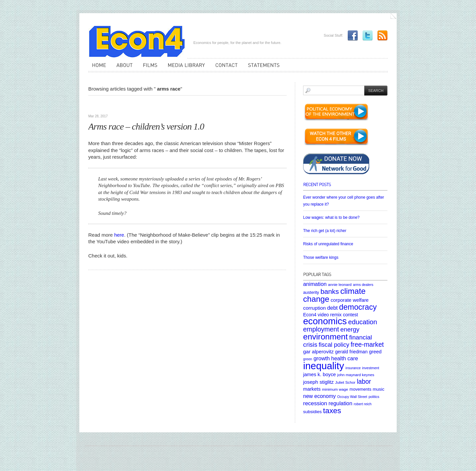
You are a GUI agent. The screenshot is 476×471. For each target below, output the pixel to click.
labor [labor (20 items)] (364, 381)
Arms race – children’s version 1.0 (146, 126)
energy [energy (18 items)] (350, 329)
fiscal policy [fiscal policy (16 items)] (334, 345)
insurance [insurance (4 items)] (353, 368)
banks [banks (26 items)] (330, 291)
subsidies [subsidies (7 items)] (312, 412)
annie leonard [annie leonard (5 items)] (340, 284)
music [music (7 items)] (378, 389)
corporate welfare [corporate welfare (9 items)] (350, 300)
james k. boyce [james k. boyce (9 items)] (319, 374)
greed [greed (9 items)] (375, 352)
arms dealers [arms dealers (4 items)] (363, 285)
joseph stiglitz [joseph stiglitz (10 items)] (318, 382)
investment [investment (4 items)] (371, 368)
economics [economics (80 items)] (325, 321)
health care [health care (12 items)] (345, 358)
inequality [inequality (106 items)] (324, 366)
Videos (115, 106)
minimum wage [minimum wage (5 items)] (335, 389)
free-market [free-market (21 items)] (367, 344)
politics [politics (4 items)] (374, 397)
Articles (98, 106)
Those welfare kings (321, 257)
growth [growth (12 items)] (321, 358)
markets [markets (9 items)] (312, 389)
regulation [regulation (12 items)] (340, 403)
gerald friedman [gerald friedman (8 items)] (351, 352)
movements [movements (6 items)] (360, 389)
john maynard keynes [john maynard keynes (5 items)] (356, 375)
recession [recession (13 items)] (315, 403)
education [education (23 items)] (363, 322)
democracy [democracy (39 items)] (358, 307)
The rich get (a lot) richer (325, 231)
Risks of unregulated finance (328, 244)
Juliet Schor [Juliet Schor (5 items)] (345, 382)
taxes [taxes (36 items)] (332, 411)
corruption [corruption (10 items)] (315, 308)
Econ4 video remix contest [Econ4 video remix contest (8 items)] (331, 315)
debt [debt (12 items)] (333, 308)
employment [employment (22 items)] (321, 329)
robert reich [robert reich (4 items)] (363, 404)
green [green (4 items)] (308, 359)
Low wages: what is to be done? (331, 217)
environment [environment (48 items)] (325, 337)
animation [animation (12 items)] (315, 284)
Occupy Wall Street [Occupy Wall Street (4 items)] (352, 397)
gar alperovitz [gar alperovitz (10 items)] (318, 352)
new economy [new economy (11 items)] (319, 396)
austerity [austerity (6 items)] (311, 292)
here (119, 235)
